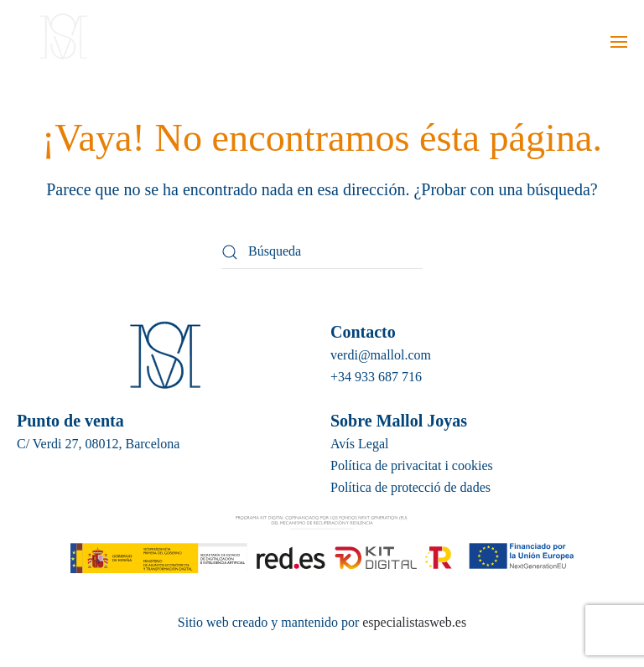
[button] (619, 42)
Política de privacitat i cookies (412, 465)
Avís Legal (359, 444)
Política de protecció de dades (410, 487)
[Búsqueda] (322, 252)
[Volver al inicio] (61, 42)
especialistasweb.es (413, 622)
